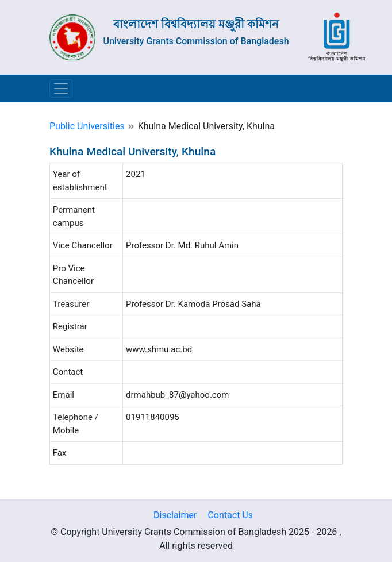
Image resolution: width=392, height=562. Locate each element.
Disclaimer (175, 515)
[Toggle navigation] (61, 88)
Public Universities (87, 126)
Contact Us (230, 515)
